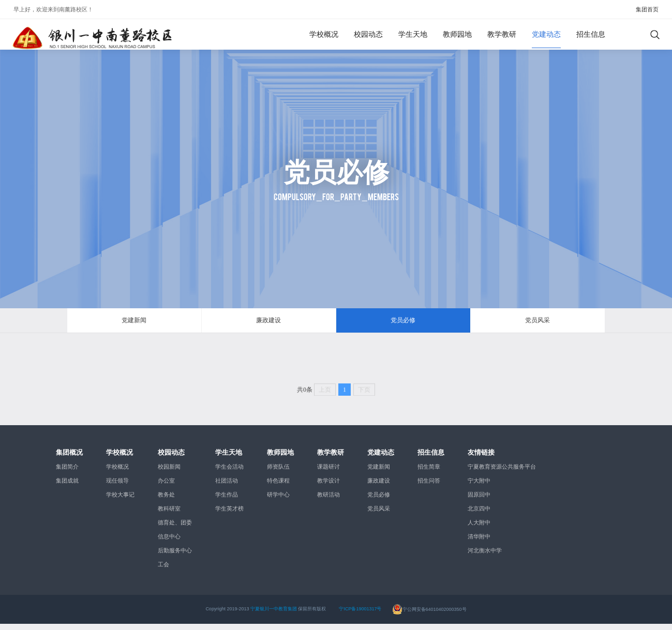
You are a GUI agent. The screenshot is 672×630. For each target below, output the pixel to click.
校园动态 (368, 34)
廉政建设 (268, 323)
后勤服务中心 (175, 557)
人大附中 (479, 529)
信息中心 (169, 543)
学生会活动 (229, 473)
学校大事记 (120, 501)
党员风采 (537, 323)
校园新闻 (169, 473)
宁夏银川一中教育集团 (274, 615)
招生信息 (591, 34)
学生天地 (413, 34)
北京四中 (479, 515)
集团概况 (69, 458)
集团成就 (67, 487)
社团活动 (227, 487)
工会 (163, 571)
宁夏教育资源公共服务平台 (502, 473)
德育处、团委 (175, 529)
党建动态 (546, 34)
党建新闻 (134, 323)
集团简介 (67, 473)
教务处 (166, 501)
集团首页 (647, 9)
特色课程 (278, 487)
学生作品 (227, 501)
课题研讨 (328, 473)
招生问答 (429, 487)
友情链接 (481, 458)
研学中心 (278, 501)
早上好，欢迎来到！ (53, 9)
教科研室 (169, 515)
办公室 (166, 487)
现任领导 (117, 487)
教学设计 (328, 487)
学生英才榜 (229, 515)
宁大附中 (479, 487)
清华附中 (479, 543)
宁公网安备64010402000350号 (429, 615)
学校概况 (324, 34)
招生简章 (429, 473)
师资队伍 (278, 473)
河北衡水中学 (485, 557)
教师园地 (457, 34)
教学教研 (502, 34)
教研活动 (328, 501)
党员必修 (403, 323)
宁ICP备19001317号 (360, 615)
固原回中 (479, 501)
